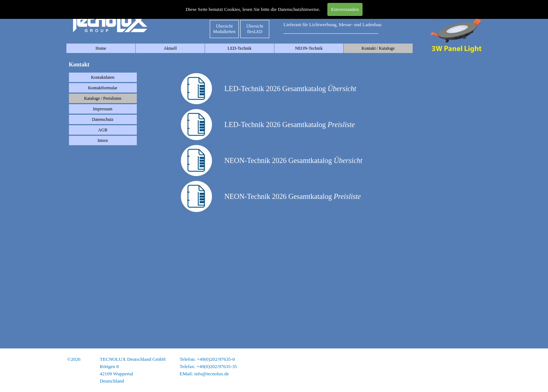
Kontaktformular (103, 88)
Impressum (103, 109)
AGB (103, 130)
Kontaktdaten (103, 77)
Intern (103, 140)
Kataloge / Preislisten (103, 98)
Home (101, 48)
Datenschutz (103, 119)
